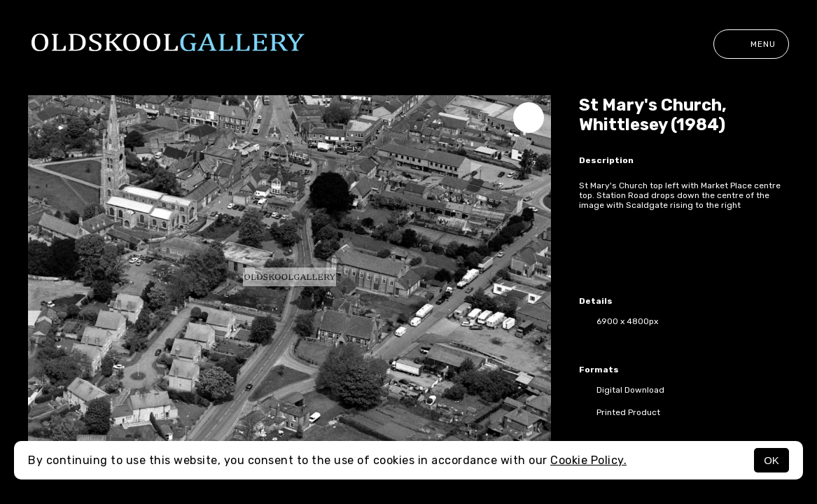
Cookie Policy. (588, 460)
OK (771, 460)
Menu (751, 44)
